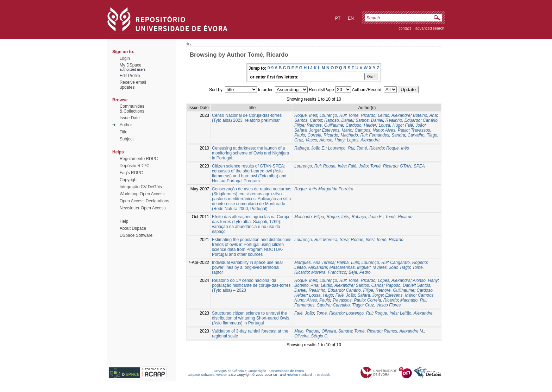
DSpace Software (136, 235)
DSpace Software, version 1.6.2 (212, 375)
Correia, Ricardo (323, 135)
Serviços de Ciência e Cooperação (240, 371)
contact (405, 28)
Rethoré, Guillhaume (395, 290)
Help (124, 221)
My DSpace (131, 65)
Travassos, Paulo (349, 300)
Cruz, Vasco (306, 140)
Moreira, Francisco (329, 272)
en (351, 18)
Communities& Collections (132, 109)
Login (125, 58)
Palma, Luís (348, 263)
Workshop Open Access (142, 194)
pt (338, 18)
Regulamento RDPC (139, 159)
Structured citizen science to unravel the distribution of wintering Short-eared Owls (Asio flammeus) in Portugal (250, 318)
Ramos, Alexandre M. (404, 331)
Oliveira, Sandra (337, 331)
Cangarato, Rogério (409, 263)
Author (126, 125)
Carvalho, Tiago (423, 135)
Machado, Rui (353, 135)
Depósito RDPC (135, 166)
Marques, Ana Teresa (314, 263)
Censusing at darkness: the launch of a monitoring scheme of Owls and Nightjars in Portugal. (250, 153)
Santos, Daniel (369, 120)
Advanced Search (430, 28)
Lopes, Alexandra (363, 140)
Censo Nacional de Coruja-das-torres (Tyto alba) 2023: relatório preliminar (247, 118)
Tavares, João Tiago (391, 267)
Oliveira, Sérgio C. (311, 336)
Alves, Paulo (397, 130)
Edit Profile (130, 76)
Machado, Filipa (309, 217)
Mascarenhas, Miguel (350, 267)
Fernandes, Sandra (387, 135)
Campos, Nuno (369, 130)
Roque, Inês (306, 115)
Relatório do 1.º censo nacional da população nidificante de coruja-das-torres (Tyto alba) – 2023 (251, 285)
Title (124, 132)
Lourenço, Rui (333, 115)
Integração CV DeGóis (141, 187)
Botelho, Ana (425, 115)
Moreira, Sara (336, 240)
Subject (127, 139)
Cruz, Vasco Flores (383, 305)
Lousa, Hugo (390, 125)
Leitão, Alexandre (394, 115)
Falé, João (415, 125)
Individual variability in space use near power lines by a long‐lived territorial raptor (247, 267)
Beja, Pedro (360, 272)
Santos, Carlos (308, 120)
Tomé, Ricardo (362, 115)
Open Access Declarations (145, 201)
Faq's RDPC (131, 173)
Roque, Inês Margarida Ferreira (324, 189)
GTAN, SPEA (412, 166)
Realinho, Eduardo (403, 120)
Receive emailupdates (133, 85)
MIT (276, 375)
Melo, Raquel (307, 331)
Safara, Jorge (307, 130)
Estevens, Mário (337, 130)
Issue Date (130, 118)
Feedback (322, 375)
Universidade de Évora (287, 371)
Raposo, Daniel (339, 120)
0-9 (271, 68)
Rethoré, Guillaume (325, 125)
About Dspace (133, 228)
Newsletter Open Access (143, 208)
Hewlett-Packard (299, 375)
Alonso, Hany (332, 140)
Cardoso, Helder (361, 125)
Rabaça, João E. (310, 148)
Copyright (129, 180)
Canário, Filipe (360, 290)
